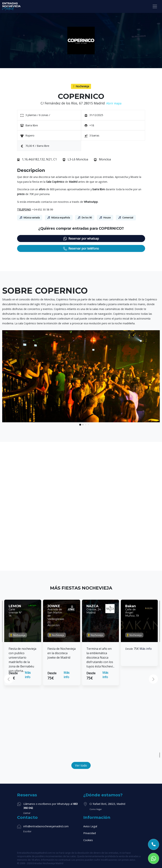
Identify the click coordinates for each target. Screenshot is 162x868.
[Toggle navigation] (155, 6)
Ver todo (81, 765)
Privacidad (90, 833)
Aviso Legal (90, 826)
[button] (80, 425)
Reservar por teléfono (81, 249)
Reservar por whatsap (81, 239)
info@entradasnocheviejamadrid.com (46, 826)
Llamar (27, 813)
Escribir (27, 831)
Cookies (88, 840)
